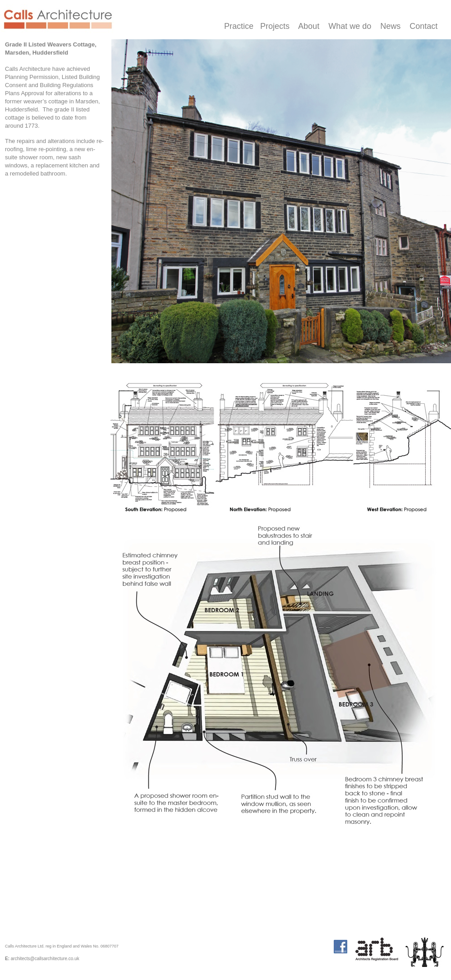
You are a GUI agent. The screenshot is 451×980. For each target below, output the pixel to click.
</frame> (203, 959)
